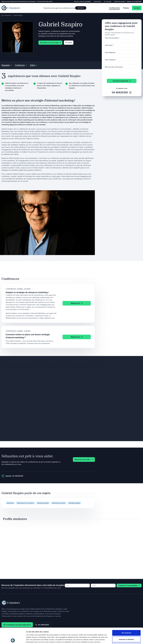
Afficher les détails (109, 640)
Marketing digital (43, 503)
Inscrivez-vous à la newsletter (82, 1)
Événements (97, 1)
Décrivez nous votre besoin (114, 67)
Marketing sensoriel (59, 503)
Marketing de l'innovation (25, 503)
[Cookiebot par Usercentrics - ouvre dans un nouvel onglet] (13, 640)
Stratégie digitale (74, 503)
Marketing (10, 503)
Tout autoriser (126, 618)
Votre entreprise (110, 60)
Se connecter (108, 1)
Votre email (109, 45)
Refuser (126, 631)
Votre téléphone (110, 52)
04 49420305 (137, 1)
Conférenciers (114, 8)
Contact (137, 8)
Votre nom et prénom (112, 38)
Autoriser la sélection (126, 624)
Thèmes (126, 8)
